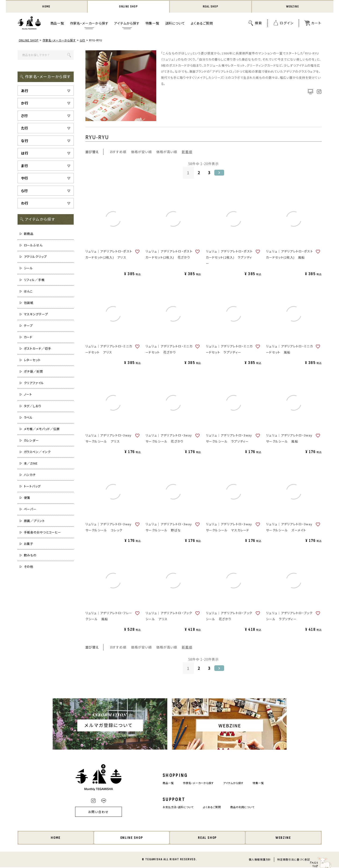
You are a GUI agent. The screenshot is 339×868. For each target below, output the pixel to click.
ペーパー (30, 510)
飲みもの (30, 556)
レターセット (32, 360)
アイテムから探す (127, 24)
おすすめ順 (118, 152)
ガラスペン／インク (37, 452)
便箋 (27, 498)
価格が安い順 (141, 152)
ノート (28, 395)
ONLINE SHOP (128, 7)
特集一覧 (152, 24)
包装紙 (29, 303)
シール (29, 268)
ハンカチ (30, 475)
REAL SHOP (211, 7)
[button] (220, 173)
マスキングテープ (36, 315)
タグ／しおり (33, 406)
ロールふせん (33, 246)
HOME (46, 7)
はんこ (28, 292)
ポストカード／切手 (38, 349)
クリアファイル (34, 383)
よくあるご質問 (202, 24)
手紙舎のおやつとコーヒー (43, 533)
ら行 (83, 41)
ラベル (28, 418)
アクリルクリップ (35, 257)
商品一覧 (57, 24)
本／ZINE (31, 464)
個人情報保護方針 (260, 860)
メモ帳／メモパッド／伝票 (42, 429)
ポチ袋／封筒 (33, 372)
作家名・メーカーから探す (89, 24)
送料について (175, 24)
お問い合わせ (92, 812)
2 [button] (199, 173)
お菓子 (29, 544)
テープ (28, 326)
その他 (29, 567)
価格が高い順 (167, 152)
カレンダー (31, 441)
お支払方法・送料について (175, 808)
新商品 (29, 234)
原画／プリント (34, 521)
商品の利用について (247, 808)
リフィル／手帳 (34, 280)
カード (28, 337)
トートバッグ (32, 487)
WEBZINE (293, 7)
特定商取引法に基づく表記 (294, 860)
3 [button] (210, 173)
